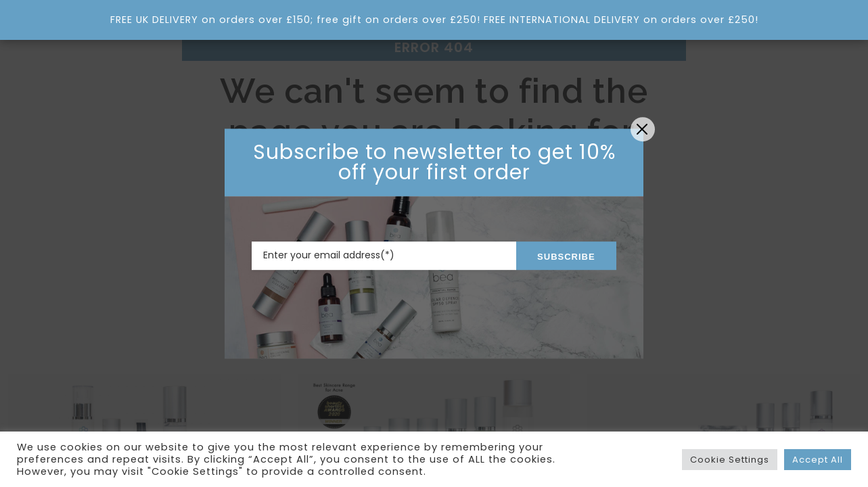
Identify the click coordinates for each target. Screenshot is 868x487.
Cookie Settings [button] (730, 460)
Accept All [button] (818, 460)
